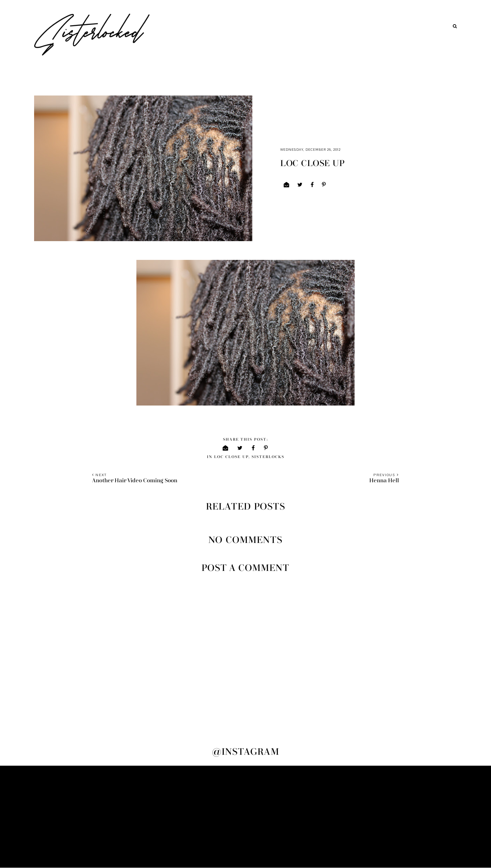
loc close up (231, 457)
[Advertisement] (245, 817)
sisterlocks (268, 457)
